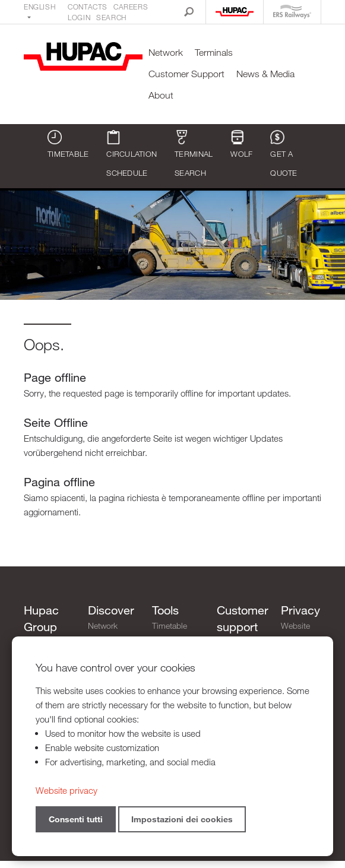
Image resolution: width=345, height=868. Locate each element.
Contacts (88, 7)
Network (166, 53)
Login (79, 17)
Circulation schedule (132, 154)
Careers (131, 7)
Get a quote (284, 154)
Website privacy (295, 633)
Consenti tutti (76, 819)
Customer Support (186, 74)
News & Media (265, 74)
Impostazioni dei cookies (182, 819)
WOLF (241, 144)
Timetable (68, 144)
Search (111, 17)
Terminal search (194, 154)
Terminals (214, 53)
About (161, 95)
